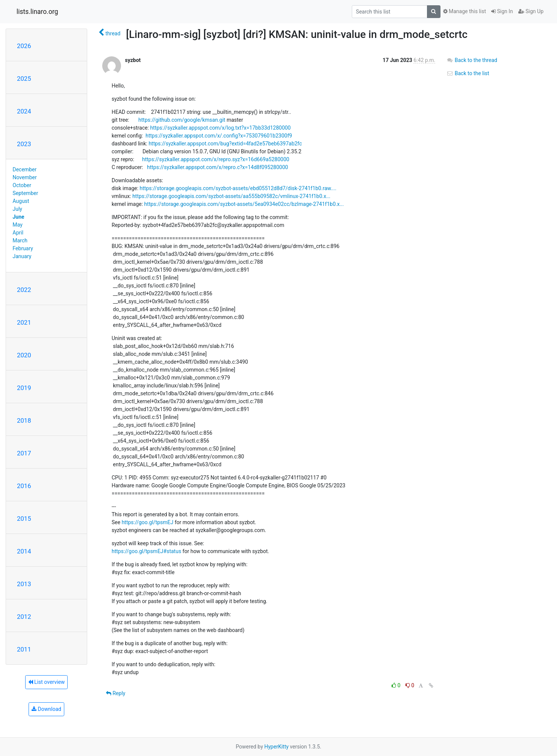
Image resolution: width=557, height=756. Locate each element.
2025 (24, 79)
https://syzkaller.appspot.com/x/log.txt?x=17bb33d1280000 (221, 128)
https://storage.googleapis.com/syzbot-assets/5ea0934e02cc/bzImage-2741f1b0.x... (244, 204)
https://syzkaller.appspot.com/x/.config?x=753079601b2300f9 (219, 136)
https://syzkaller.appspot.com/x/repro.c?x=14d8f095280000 (217, 167)
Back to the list (468, 73)
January (22, 256)
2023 (24, 144)
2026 (24, 46)
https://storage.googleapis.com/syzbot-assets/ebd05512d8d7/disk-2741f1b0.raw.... (238, 188)
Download (46, 709)
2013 (24, 584)
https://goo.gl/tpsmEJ (148, 522)
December (25, 169)
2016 (24, 486)
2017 (24, 453)
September (26, 193)
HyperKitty (276, 747)
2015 (24, 519)
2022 (24, 290)
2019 (24, 388)
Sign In (502, 11)
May (18, 225)
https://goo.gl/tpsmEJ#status (146, 551)
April (18, 233)
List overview (47, 682)
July (17, 209)
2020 (24, 355)
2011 (24, 649)
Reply (116, 693)
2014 (24, 551)
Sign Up (531, 11)
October (22, 185)
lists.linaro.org (37, 12)
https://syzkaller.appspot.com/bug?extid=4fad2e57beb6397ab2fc (225, 144)
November (25, 177)
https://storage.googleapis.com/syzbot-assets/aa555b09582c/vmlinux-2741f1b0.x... (231, 196)
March (20, 240)
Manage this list (465, 11)
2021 (24, 322)
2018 (24, 420)
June (19, 217)
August (21, 201)
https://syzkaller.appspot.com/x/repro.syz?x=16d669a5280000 (216, 159)
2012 (24, 617)
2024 (24, 111)
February (23, 248)
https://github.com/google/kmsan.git (182, 120)
